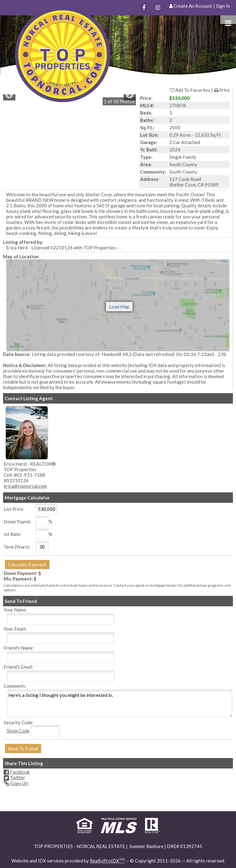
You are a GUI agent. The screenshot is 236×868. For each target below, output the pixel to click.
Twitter (14, 777)
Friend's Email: (18, 667)
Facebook (17, 772)
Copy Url (16, 783)
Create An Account (193, 6)
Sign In (223, 6)
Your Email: (15, 629)
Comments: (15, 686)
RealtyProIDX (107, 861)
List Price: (14, 509)
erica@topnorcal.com (25, 486)
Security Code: (19, 722)
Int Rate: (13, 534)
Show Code (18, 731)
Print (222, 90)
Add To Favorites (190, 90)
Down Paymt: (18, 522)
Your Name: (15, 610)
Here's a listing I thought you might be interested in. (120, 703)
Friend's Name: (19, 648)
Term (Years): (17, 547)
